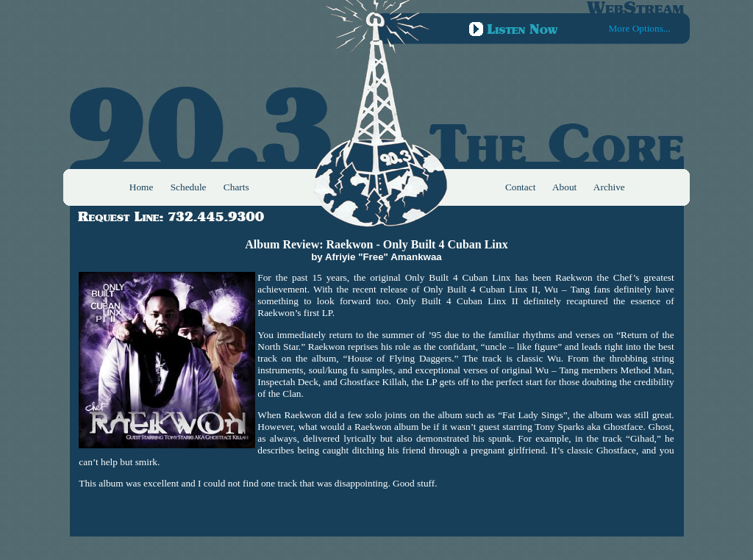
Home (142, 187)
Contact (520, 187)
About (564, 187)
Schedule (189, 187)
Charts (236, 187)
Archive (609, 187)
